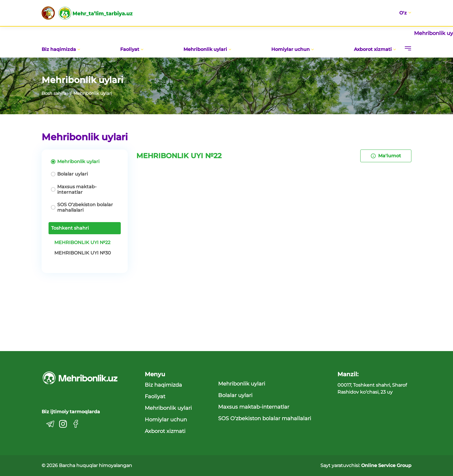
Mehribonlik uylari (207, 49)
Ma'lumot (386, 156)
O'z (405, 13)
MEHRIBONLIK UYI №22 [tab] (82, 242)
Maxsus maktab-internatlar (77, 189)
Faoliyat (132, 49)
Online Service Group (386, 465)
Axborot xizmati (375, 49)
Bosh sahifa (54, 93)
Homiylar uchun (293, 49)
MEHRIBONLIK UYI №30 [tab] (83, 253)
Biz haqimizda (61, 49)
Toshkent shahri (70, 228)
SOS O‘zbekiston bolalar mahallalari (85, 207)
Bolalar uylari (73, 174)
